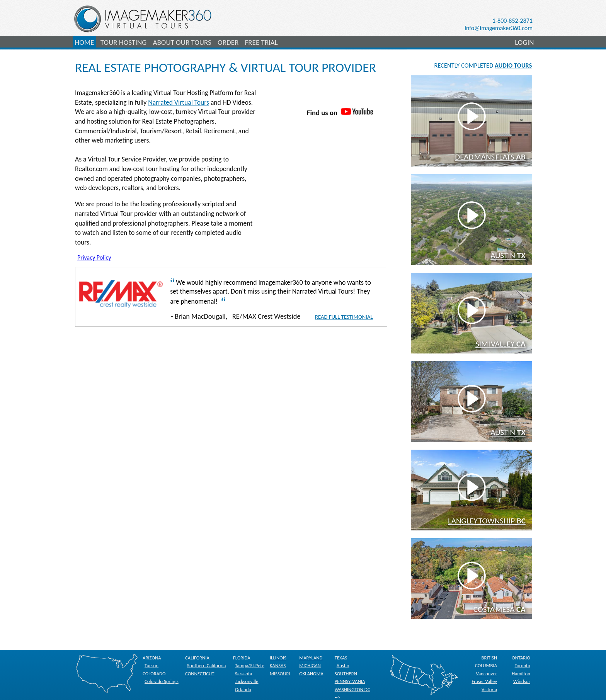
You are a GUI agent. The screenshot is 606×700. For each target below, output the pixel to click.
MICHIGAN (310, 665)
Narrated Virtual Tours (179, 102)
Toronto (523, 665)
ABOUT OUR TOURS (182, 42)
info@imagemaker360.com (499, 28)
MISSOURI (280, 674)
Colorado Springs (162, 681)
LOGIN (524, 42)
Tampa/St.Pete (250, 665)
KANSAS (278, 665)
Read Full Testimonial (344, 317)
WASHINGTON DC (352, 689)
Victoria (489, 689)
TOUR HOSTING (123, 42)
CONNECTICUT (200, 674)
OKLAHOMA (311, 674)
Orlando (243, 689)
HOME (85, 42)
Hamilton (521, 674)
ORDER (228, 42)
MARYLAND (311, 658)
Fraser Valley (484, 681)
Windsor (522, 681)
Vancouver (486, 674)
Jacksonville (247, 681)
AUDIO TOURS (513, 65)
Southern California (206, 665)
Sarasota (243, 674)
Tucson (151, 665)
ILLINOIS (278, 658)
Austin (343, 665)
